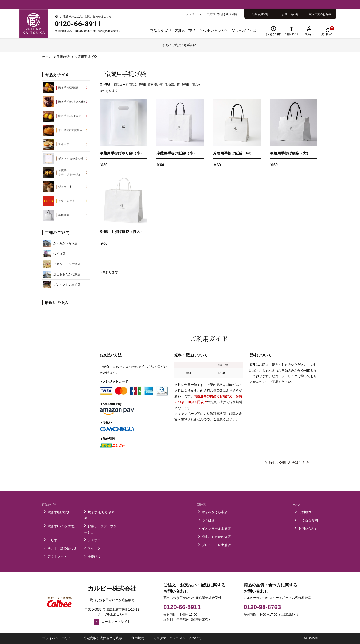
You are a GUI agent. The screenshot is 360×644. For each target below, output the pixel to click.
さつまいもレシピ (214, 31)
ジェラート (96, 540)
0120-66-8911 (182, 607)
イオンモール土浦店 (216, 528)
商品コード (121, 85)
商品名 (133, 85)
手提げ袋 (94, 556)
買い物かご (328, 31)
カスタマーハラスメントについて (177, 638)
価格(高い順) (172, 85)
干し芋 (52, 540)
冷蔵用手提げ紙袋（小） (177, 153)
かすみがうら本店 (215, 512)
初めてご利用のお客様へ (180, 45)
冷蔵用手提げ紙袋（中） (233, 153)
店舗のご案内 (185, 31)
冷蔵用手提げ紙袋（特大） (122, 232)
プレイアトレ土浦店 (216, 545)
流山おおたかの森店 (216, 537)
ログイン (309, 34)
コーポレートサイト (116, 622)
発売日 (143, 85)
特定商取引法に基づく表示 (103, 638)
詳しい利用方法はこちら (289, 463)
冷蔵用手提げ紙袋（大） (290, 153)
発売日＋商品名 (191, 85)
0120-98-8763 (262, 607)
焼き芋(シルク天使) (61, 526)
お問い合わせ (290, 14)
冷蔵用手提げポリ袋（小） (122, 153)
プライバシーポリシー (58, 638)
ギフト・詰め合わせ (62, 548)
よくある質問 (308, 520)
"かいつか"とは (244, 31)
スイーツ (94, 548)
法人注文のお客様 (320, 14)
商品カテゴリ (161, 31)
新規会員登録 (260, 14)
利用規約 (138, 638)
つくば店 (208, 520)
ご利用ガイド (291, 34)
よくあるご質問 (273, 34)
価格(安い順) (156, 85)
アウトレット (57, 556)
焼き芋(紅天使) (58, 512)
